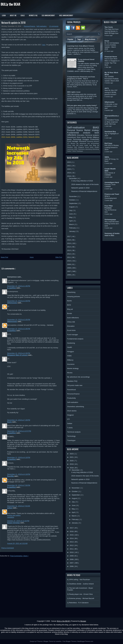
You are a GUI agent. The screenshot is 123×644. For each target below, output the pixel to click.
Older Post (59, 257)
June (71, 214)
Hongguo (86, 139)
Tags (79, 39)
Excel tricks (90, 147)
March (72, 224)
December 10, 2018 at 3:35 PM (19, 320)
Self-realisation (42, 26)
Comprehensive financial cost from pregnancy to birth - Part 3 (81, 78)
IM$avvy (96, 137)
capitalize (11, 517)
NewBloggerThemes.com (85, 641)
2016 (69, 240)
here (44, 45)
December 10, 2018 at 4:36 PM (19, 353)
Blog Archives (90, 39)
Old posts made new (84, 145)
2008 (69, 268)
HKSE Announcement (66, 15)
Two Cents (109, 27)
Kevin (10, 422)
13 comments (54, 26)
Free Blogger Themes (70, 641)
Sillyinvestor (12, 303)
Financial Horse (111, 57)
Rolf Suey (108, 143)
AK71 (107, 88)
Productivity (95, 139)
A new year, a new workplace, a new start (111, 106)
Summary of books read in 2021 (112, 234)
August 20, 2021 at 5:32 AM (17, 543)
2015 (69, 243)
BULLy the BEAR (10, 4)
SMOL (107, 157)
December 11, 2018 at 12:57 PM (19, 431)
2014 (69, 247)
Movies (74, 143)
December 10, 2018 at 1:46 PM (19, 286)
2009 (69, 264)
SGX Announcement (48, 15)
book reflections (73, 318)
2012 (69, 254)
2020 (69, 169)
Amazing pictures (93, 141)
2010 (69, 261)
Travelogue (80, 151)
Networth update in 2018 (13, 23)
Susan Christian (14, 523)
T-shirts (74, 151)
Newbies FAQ (73, 147)
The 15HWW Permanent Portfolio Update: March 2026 (112, 79)
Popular (70, 39)
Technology (78, 139)
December (73, 178)
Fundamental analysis (81, 133)
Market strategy (92, 130)
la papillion (12, 288)
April (71, 221)
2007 (69, 271)
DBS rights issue (74, 92)
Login (4, 15)
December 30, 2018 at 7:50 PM (19, 485)
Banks (70, 139)
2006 (69, 275)
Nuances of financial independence (84, 191)
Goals (23, 15)
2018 (69, 176)
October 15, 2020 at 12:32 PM (18, 521)
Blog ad (96, 145)
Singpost (82, 147)
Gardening (71, 149)
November (73, 196)
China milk (72, 145)
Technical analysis (92, 135)
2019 (69, 173)
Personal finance (30, 26)
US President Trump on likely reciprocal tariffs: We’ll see (112, 122)
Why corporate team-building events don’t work (112, 224)
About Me (13, 15)
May (71, 217)
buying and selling (14, 515)
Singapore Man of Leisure (18, 355)
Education (81, 135)
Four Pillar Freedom (109, 207)
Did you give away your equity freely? (82, 105)
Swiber (69, 151)
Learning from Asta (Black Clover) (81, 46)
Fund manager (73, 141)
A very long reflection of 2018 (82, 181)
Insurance (83, 141)
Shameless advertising (85, 149)
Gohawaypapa (110, 220)
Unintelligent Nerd (112, 182)
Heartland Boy (110, 132)
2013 (69, 250)
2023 (69, 162)
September (73, 203)
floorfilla (11, 476)
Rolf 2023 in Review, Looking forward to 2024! (112, 148)
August (72, 207)
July (71, 210)
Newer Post (4, 257)
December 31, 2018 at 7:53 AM (19, 506)
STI (69, 143)
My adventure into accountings (88, 143)
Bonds (90, 137)
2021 (69, 166)
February (73, 228)
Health (97, 147)
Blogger (83, 621)
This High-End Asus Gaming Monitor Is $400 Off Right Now (111, 31)
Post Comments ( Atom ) (19, 556)
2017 (69, 236)
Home (32, 257)
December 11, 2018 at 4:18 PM (19, 457)
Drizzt (107, 41)
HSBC (76, 149)
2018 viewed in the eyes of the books (85, 184)
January (72, 231)
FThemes (40, 641)
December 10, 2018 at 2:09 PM (19, 301)
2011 (69, 257)
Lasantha (59, 641)
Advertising (96, 149)
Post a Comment (8, 548)
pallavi (10, 508)
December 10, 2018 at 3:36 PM (19, 329)
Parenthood (72, 137)
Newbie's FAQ (33, 15)
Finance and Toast (112, 194)
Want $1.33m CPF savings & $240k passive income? (111, 92)
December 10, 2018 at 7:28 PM (19, 420)
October (72, 200)
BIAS (96, 127)
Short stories (82, 137)
